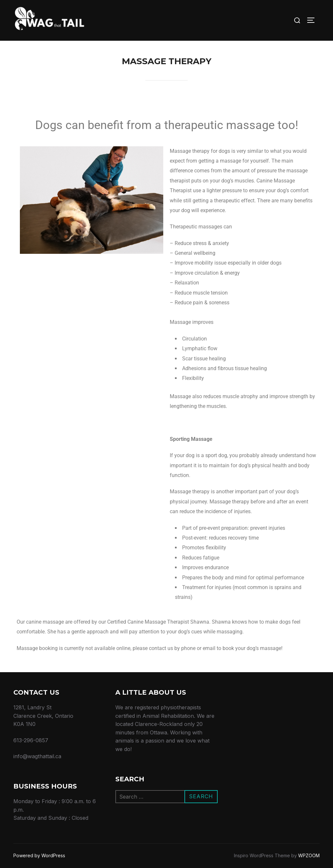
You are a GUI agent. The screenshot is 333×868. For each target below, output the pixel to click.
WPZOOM (309, 855)
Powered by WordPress (39, 855)
